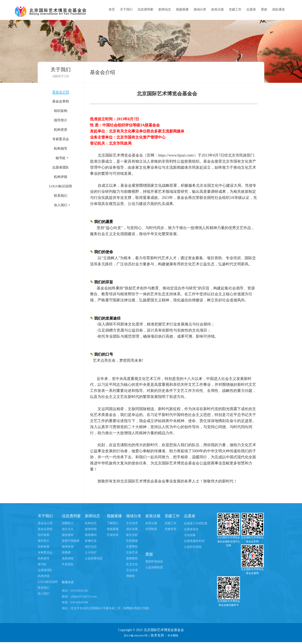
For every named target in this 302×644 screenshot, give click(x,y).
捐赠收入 (68, 523)
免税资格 (68, 558)
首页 (112, 9)
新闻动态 (165, 9)
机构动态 (91, 523)
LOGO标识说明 (60, 186)
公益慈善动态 (94, 558)
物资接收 (68, 535)
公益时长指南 (193, 547)
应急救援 (132, 541)
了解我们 (113, 523)
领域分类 (200, 9)
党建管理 (171, 529)
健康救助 (132, 558)
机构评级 (61, 177)
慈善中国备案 (71, 541)
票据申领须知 (154, 562)
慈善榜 (66, 553)
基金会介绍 (61, 92)
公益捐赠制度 (154, 567)
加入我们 (44, 594)
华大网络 (176, 637)
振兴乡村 (132, 535)
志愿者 (251, 9)
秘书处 (42, 564)
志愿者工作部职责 (196, 523)
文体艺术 (132, 553)
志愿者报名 (191, 529)
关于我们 (126, 9)
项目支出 (68, 529)
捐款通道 (279, 9)
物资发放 (68, 547)
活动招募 (190, 535)
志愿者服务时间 (194, 541)
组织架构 (61, 111)
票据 (264, 9)
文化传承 (132, 523)
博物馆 (130, 576)
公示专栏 (91, 553)
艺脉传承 (113, 535)
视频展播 (182, 9)
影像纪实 (91, 541)
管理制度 (151, 529)
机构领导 (61, 148)
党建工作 (235, 9)
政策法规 (217, 9)
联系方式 (69, 583)
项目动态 (91, 547)
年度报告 (68, 564)
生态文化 (132, 564)
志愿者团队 (61, 167)
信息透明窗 (145, 9)
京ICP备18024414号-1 (135, 637)
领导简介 (61, 120)
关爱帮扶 (132, 547)
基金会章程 (61, 101)
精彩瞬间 (91, 535)
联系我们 (61, 196)
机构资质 (61, 130)
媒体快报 (91, 529)
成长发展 (132, 529)
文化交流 (132, 570)
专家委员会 (61, 139)
